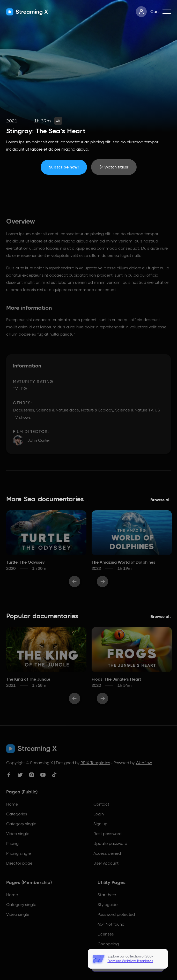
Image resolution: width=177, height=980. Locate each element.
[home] (27, 12)
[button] (167, 12)
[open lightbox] (114, 167)
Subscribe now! (64, 167)
